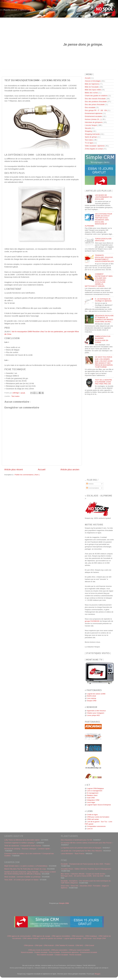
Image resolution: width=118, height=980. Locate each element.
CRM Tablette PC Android (65, 945)
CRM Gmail (87, 938)
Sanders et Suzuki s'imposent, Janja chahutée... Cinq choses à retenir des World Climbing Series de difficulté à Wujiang (30, 873)
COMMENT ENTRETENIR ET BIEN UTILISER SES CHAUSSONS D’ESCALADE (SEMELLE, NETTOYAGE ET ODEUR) (99, 280)
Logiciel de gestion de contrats (51, 938)
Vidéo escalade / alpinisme (95, 146)
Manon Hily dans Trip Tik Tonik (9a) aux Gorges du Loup (25, 869)
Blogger (97, 974)
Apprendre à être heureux (96, 711)
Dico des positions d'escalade (96, 102)
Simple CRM (92, 701)
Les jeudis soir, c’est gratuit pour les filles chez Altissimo (81, 851)
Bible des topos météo (93, 90)
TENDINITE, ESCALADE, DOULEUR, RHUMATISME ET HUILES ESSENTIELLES (104, 258)
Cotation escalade (61, 955)
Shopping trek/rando (92, 134)
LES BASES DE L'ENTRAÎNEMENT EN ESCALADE (103, 197)
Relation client (92, 795)
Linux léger (91, 802)
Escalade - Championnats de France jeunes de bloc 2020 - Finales (85, 864)
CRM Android (49, 945)
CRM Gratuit (89, 945)
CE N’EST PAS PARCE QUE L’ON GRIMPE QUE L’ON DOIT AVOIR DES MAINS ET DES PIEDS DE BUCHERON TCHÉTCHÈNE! (104, 362)
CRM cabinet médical (30, 938)
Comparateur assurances (96, 826)
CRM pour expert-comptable (79, 950)
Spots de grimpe (91, 137)
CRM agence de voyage (41, 936)
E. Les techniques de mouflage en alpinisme (103, 300)
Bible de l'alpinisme (92, 84)
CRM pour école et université (39, 950)
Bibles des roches (92, 93)
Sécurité (88, 128)
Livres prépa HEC (93, 715)
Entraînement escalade (94, 116)
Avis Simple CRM (99, 938)
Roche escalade (75, 955)
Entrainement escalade (88, 952)
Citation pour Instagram (96, 713)
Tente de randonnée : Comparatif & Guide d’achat (23, 846)
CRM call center (93, 819)
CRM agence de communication (19, 936)
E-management (93, 793)
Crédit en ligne (92, 815)
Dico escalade (90, 107)
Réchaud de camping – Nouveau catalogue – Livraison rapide (27, 849)
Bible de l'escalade (92, 87)
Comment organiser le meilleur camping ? (20, 843)
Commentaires (93, 488)
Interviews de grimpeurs (94, 122)
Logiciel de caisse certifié (96, 694)
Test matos (15, 396)
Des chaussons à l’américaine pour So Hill (76, 840)
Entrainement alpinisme (70, 952)
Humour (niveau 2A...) (93, 119)
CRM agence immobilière (61, 936)
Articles (90, 484)
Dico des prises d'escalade (95, 104)
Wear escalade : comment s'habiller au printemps (22, 877)
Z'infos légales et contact (94, 149)
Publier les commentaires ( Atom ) (27, 475)
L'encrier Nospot (91, 125)
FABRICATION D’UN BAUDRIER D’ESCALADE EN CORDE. (103, 339)
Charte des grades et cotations (96, 96)
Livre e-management (95, 791)
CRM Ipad (39, 945)
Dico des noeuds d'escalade (95, 99)
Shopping (89, 131)
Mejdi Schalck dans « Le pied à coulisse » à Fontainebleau (26, 866)
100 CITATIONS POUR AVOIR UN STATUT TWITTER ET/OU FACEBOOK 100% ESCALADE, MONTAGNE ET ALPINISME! (98, 220)
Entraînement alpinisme (94, 113)
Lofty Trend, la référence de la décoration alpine (22, 840)
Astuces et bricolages (93, 81)
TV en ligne (89, 143)
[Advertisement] (24, 44)
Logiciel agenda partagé (73, 938)
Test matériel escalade (45, 955)
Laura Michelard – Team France (73, 854)
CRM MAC (79, 945)
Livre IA (90, 829)
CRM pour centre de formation (98, 817)
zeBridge (16, 393)
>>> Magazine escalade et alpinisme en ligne (17, 10)
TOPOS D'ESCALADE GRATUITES (103, 240)
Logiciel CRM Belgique (95, 788)
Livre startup (91, 698)
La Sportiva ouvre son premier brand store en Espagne (81, 848)
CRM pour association (59, 950)
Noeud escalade (27, 952)
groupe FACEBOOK (92, 621)
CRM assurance (78, 936)
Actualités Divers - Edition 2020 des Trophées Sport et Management (86, 869)
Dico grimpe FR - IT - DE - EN (96, 110)
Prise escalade (54, 952)
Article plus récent (14, 469)
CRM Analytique (91, 936)
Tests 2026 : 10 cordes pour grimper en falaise (21, 880)
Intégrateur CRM (93, 800)
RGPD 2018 (91, 696)
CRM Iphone (29, 945)
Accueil (42, 469)
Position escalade (41, 952)
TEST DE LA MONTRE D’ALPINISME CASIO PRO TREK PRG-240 (103, 382)
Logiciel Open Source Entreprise (99, 805)
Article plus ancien (70, 469)
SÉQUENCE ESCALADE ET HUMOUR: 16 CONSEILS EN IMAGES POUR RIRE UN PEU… (104, 319)
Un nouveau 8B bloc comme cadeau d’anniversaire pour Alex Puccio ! (86, 843)
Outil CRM (91, 798)
